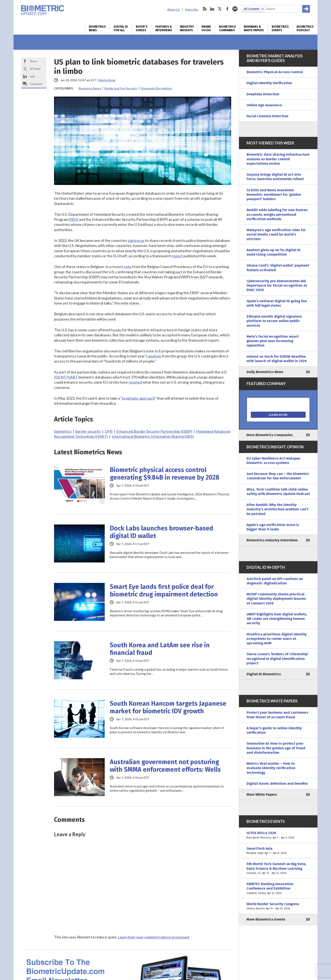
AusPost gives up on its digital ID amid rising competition (274, 252)
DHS (109, 431)
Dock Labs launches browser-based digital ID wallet (161, 532)
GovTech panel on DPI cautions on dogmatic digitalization (275, 581)
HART (73, 377)
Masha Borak (107, 80)
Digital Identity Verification (269, 83)
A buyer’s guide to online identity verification (274, 730)
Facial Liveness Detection (267, 116)
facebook (227, 9)
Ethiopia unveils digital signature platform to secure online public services (274, 321)
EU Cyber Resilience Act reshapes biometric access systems (273, 461)
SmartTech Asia (278, 851)
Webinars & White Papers (254, 28)
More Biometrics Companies (270, 435)
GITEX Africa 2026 (278, 835)
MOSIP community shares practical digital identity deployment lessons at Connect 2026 (276, 599)
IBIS (74, 219)
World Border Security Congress (278, 906)
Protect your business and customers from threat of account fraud (277, 715)
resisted (135, 382)
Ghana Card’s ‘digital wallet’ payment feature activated (278, 268)
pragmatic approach (138, 398)
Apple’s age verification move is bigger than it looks (273, 527)
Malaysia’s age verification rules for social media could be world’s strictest (276, 235)
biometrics (63, 431)
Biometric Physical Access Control (275, 72)
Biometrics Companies (227, 28)
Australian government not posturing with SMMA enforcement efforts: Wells (165, 766)
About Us (174, 9)
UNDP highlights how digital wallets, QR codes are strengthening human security (277, 619)
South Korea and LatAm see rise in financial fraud (160, 649)
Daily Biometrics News (265, 372)
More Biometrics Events (266, 919)
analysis (155, 356)
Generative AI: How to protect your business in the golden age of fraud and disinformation (276, 748)
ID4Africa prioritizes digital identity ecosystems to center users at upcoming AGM (277, 639)
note (128, 267)
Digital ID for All (121, 28)
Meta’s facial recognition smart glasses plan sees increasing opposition (273, 341)
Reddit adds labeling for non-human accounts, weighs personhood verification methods (277, 214)
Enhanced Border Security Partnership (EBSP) (154, 431)
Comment (36, 84)
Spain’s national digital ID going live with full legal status (277, 303)
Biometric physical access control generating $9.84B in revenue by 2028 (165, 474)
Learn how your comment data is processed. (154, 937)
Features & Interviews (164, 28)
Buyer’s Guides (142, 28)
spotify (235, 9)
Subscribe (192, 9)
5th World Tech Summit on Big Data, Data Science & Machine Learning (278, 868)
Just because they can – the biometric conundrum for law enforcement (278, 476)
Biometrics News (97, 28)
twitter (220, 9)
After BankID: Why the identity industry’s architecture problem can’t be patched (277, 509)
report (177, 256)
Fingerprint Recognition (156, 88)
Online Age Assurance (264, 105)
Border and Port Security (121, 88)
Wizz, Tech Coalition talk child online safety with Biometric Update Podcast (278, 492)
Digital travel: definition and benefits (277, 784)
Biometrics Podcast (305, 28)
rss (205, 9)
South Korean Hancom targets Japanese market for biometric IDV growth (168, 707)
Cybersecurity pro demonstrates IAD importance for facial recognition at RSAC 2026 (277, 286)
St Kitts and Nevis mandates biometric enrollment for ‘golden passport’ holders (274, 195)
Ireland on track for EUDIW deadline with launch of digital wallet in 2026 (277, 359)
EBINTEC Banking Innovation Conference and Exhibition (278, 888)
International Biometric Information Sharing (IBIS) (153, 436)
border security (88, 431)
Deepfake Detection (263, 94)
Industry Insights (187, 28)
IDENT (60, 377)
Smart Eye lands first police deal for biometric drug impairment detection (164, 590)
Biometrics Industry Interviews (272, 540)
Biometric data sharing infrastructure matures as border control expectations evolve (278, 159)
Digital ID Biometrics (264, 674)
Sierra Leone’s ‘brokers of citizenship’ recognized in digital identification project (277, 659)
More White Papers (262, 795)
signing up (136, 240)
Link (32, 76)
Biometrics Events (280, 28)
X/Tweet (35, 69)
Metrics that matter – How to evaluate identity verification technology (271, 768)
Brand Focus (206, 28)
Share (33, 61)
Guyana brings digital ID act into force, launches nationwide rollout (275, 177)
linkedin (212, 9)
